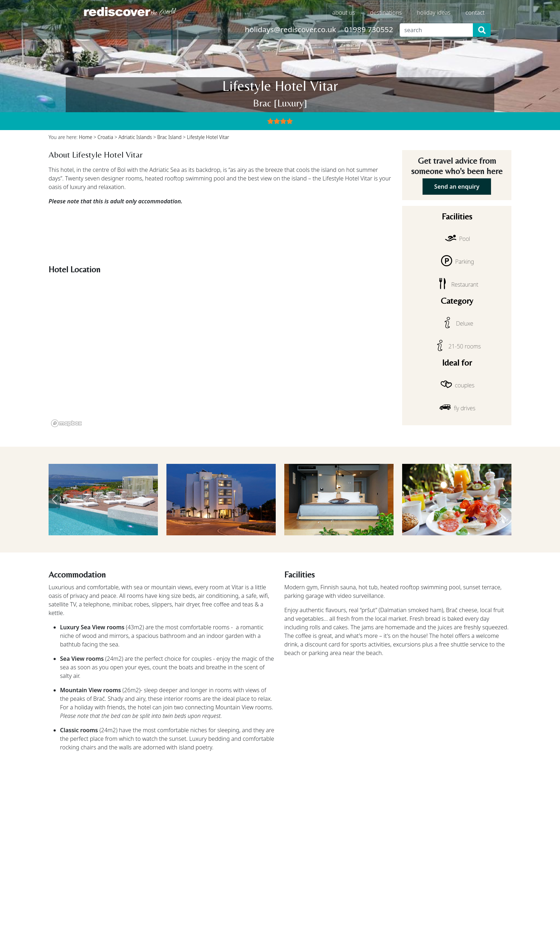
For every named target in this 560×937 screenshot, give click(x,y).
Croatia (105, 137)
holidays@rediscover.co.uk (291, 29)
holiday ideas (434, 13)
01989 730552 (369, 29)
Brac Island (169, 137)
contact (475, 13)
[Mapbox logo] (66, 423)
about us (344, 13)
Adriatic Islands (135, 137)
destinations (386, 13)
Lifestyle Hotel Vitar (208, 137)
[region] (221, 354)
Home (86, 137)
